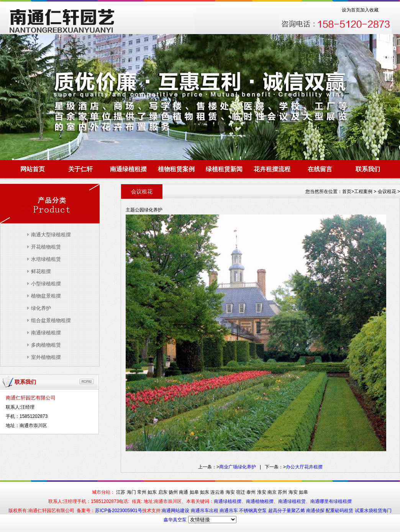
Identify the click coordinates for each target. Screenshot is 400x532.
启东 (163, 492)
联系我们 (368, 169)
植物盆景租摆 (46, 296)
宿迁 (241, 492)
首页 (347, 192)
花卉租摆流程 (272, 169)
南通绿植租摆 (128, 169)
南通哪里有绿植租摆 (331, 501)
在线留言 (320, 169)
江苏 (121, 492)
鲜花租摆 (41, 271)
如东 (152, 492)
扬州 (173, 492)
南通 (184, 492)
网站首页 (33, 169)
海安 (230, 492)
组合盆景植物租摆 (51, 320)
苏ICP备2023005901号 (119, 511)
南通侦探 (316, 511)
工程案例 (363, 192)
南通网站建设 (176, 511)
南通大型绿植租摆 (51, 235)
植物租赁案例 (176, 169)
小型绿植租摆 (46, 284)
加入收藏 (369, 10)
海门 (131, 492)
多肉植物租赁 (46, 345)
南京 (272, 492)
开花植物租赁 (46, 247)
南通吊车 (229, 511)
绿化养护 (41, 308)
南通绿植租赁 (292, 501)
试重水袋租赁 (369, 511)
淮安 (262, 492)
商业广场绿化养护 (238, 467)
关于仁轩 (80, 169)
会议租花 (387, 192)
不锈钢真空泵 (253, 511)
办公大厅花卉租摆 (304, 467)
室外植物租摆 (46, 357)
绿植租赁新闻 (224, 169)
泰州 (251, 492)
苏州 (282, 492)
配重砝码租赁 (339, 511)
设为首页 (351, 10)
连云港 (217, 492)
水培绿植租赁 (46, 259)
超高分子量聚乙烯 (287, 511)
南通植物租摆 (260, 501)
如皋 (194, 492)
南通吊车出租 (205, 511)
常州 (142, 492)
